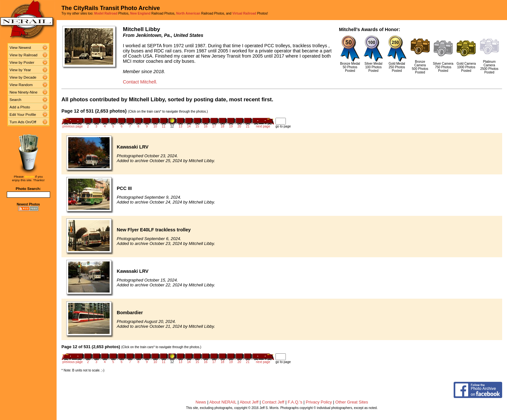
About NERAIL (223, 402)
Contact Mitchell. (140, 82)
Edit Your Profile (23, 115)
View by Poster (22, 62)
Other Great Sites (352, 402)
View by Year (20, 70)
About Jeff (249, 402)
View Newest (20, 48)
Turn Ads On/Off (23, 122)
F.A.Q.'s (295, 402)
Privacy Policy (319, 402)
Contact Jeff (273, 402)
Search (16, 100)
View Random (21, 85)
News (201, 402)
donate (29, 177)
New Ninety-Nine (24, 92)
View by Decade (23, 77)
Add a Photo (20, 107)
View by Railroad (24, 55)
